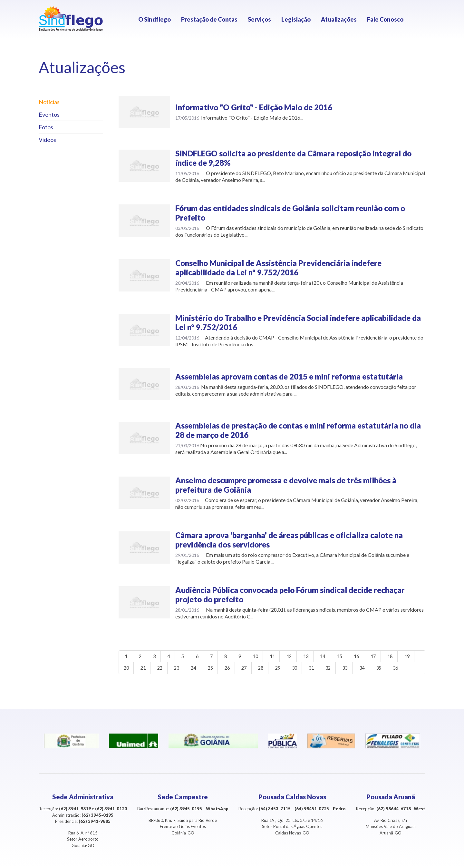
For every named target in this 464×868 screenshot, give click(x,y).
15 (359, 657)
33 (384, 670)
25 (237, 670)
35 (127, 683)
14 (341, 657)
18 (414, 657)
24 (219, 670)
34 (402, 670)
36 (145, 683)
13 (322, 657)
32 (366, 670)
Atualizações (339, 19)
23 (200, 670)
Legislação (296, 19)
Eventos (49, 114)
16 (377, 657)
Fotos (46, 127)
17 (396, 657)
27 (274, 670)
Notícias (49, 102)
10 (267, 657)
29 (311, 670)
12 (304, 657)
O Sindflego (155, 19)
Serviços (259, 19)
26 (256, 670)
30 (329, 670)
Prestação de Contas (209, 19)
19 (127, 670)
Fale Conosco (385, 19)
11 (285, 657)
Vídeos (47, 140)
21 (164, 670)
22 (182, 670)
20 (145, 670)
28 (292, 670)
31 (347, 670)
